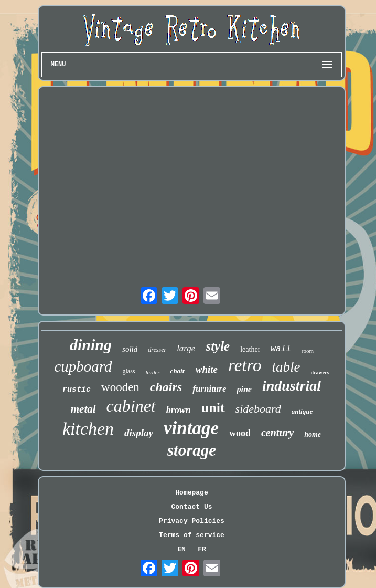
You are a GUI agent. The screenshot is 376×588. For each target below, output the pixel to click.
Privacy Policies (192, 521)
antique (302, 411)
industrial (292, 386)
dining (91, 345)
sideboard (258, 409)
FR (202, 549)
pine (244, 389)
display (139, 433)
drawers (320, 372)
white (207, 369)
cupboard (83, 366)
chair (178, 371)
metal (83, 409)
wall (281, 349)
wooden (120, 387)
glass (129, 371)
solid (130, 349)
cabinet (131, 406)
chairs (166, 387)
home (313, 434)
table (286, 367)
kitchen (88, 429)
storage (192, 450)
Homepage (191, 493)
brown (179, 410)
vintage (191, 428)
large (186, 348)
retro (245, 365)
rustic (77, 390)
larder (153, 372)
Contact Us (191, 507)
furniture (209, 389)
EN (181, 549)
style (218, 346)
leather (250, 349)
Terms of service (192, 535)
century (277, 433)
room (308, 351)
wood (240, 433)
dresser (157, 350)
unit (213, 408)
